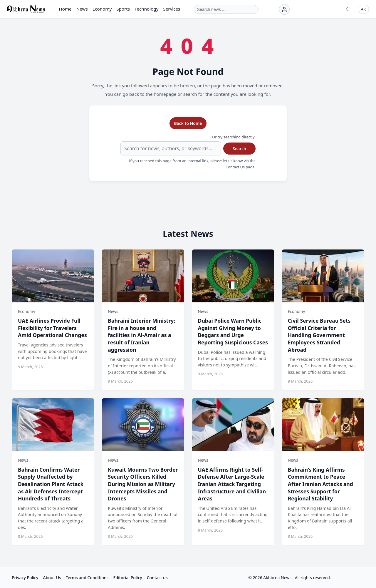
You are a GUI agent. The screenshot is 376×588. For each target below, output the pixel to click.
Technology (146, 9)
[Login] (284, 9)
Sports (123, 9)
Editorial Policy (127, 578)
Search (239, 149)
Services (172, 9)
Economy (102, 9)
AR (363, 9)
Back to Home (188, 123)
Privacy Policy (25, 578)
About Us (52, 578)
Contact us (157, 578)
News (82, 9)
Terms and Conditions (87, 578)
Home (65, 9)
